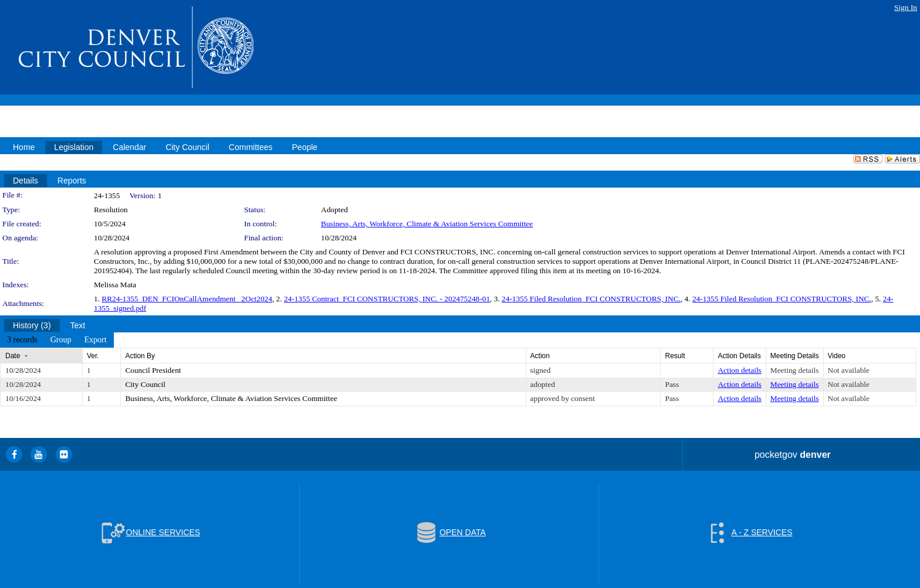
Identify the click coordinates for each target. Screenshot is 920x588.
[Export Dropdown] (95, 340)
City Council (145, 384)
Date (13, 356)
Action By (140, 356)
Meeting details (795, 370)
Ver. (93, 356)
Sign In (906, 7)
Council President (153, 370)
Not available (849, 370)
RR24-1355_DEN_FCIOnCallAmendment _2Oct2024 (187, 299)
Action (540, 356)
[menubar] (57, 340)
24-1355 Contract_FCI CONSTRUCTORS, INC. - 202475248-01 (387, 299)
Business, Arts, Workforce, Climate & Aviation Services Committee (427, 224)
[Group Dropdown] (61, 340)
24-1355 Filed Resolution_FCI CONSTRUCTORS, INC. (591, 299)
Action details (739, 370)
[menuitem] (22, 340)
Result (675, 356)
